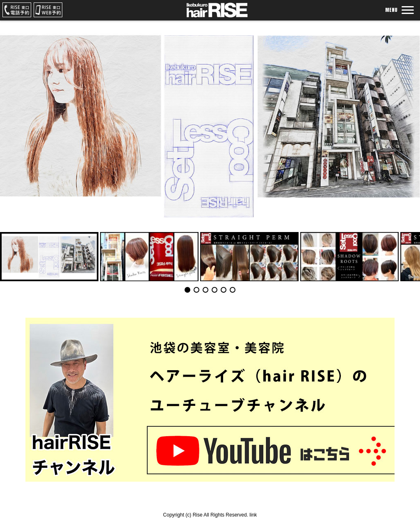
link (253, 515)
